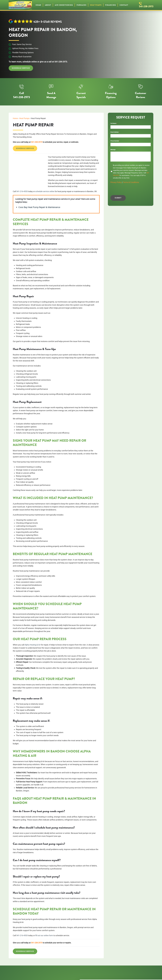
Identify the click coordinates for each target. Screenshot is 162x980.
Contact (124, 5)
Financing (111, 5)
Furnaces (82, 5)
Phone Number (115, 141)
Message (113, 150)
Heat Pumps (96, 5)
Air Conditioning (64, 5)
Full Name (114, 123)
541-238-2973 (146, 6)
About (48, 5)
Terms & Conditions (131, 182)
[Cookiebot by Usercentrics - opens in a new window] (13, 976)
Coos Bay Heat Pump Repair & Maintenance (39, 207)
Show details (32, 976)
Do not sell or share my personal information (145, 968)
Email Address (115, 132)
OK (145, 963)
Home (38, 5)
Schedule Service (21, 68)
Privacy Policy (116, 182)
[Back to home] (20, 5)
